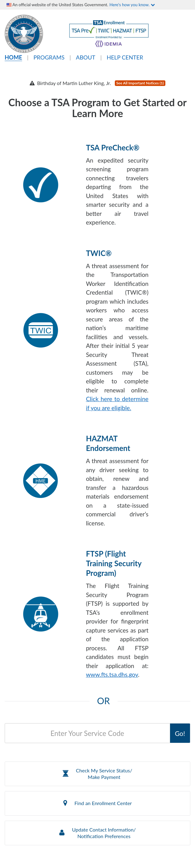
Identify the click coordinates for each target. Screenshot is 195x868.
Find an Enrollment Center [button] (98, 803)
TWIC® (99, 253)
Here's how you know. (132, 5)
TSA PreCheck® (112, 147)
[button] (97, 774)
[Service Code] (87, 733)
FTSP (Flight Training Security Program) (114, 563)
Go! (180, 733)
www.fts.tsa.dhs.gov (112, 674)
